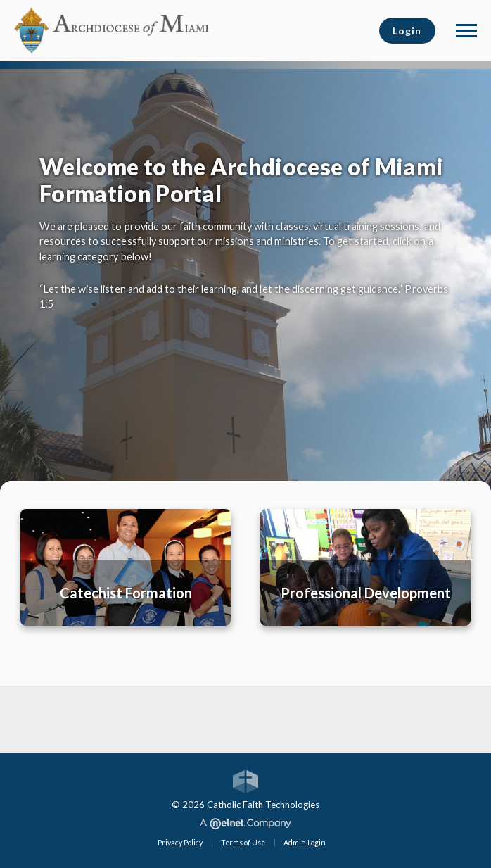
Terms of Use (243, 843)
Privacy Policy (180, 843)
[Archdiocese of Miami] (113, 29)
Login (407, 31)
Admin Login (305, 843)
